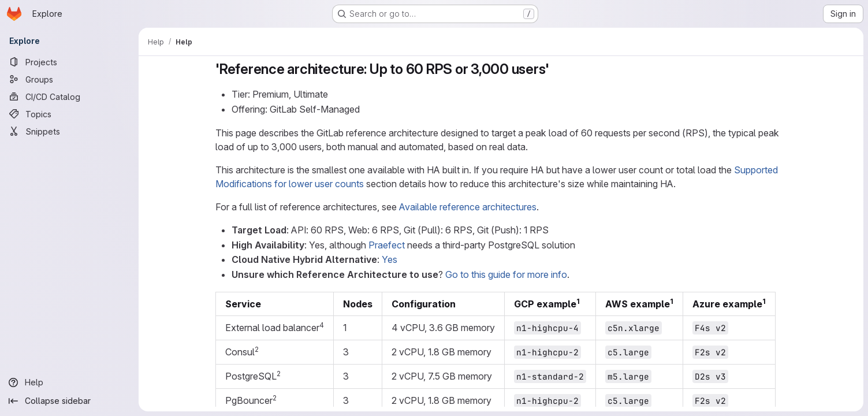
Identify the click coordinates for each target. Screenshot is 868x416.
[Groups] (69, 79)
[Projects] (69, 62)
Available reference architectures (468, 207)
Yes (390, 259)
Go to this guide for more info (506, 274)
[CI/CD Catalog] (69, 96)
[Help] (69, 382)
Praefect (387, 245)
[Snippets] (69, 131)
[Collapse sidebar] (69, 401)
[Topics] (69, 114)
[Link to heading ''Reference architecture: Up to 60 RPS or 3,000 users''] (556, 69)
